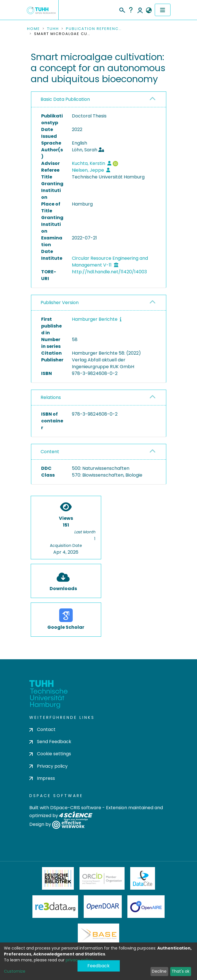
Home (34, 29)
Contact (42, 729)
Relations (51, 397)
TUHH (53, 29)
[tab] (99, 100)
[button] (149, 10)
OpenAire (146, 907)
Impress (42, 778)
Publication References (94, 29)
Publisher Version (60, 303)
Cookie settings (50, 754)
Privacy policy (48, 766)
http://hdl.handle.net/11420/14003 (109, 272)
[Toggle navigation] (163, 10)
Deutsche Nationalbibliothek (58, 878)
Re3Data (55, 907)
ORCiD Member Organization (102, 878)
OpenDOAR (103, 907)
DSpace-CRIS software (76, 808)
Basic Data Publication (65, 99)
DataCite (143, 878)
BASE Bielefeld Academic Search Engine (98, 935)
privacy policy (79, 960)
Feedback (98, 966)
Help (131, 10)
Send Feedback (50, 742)
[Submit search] (122, 9)
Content (50, 452)
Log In (140, 10)
